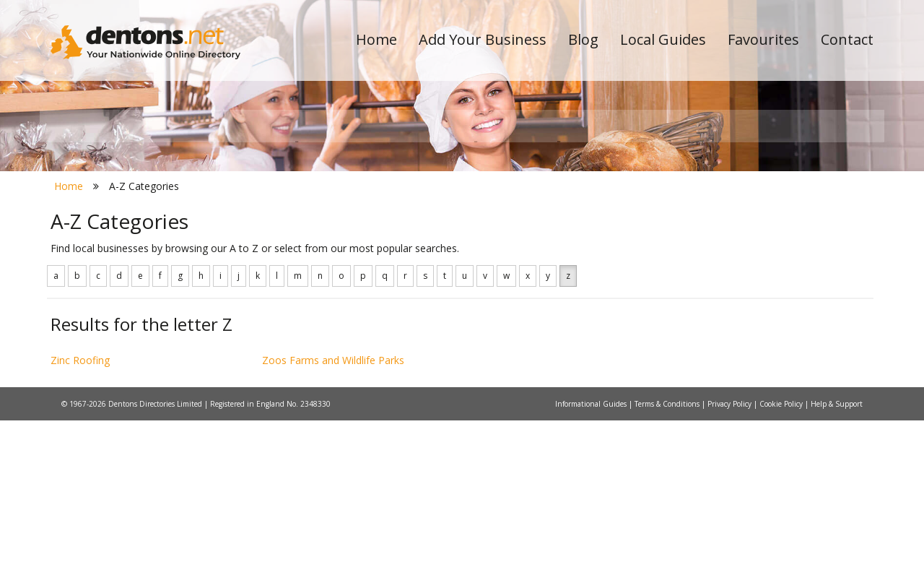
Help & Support (837, 545)
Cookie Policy (782, 545)
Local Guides (663, 39)
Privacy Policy (731, 545)
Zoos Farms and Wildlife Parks (333, 501)
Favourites (763, 39)
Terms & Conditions (668, 545)
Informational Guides (592, 545)
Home (376, 39)
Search (775, 232)
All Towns (120, 257)
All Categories (442, 257)
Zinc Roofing (80, 501)
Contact (847, 39)
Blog (583, 39)
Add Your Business (483, 39)
